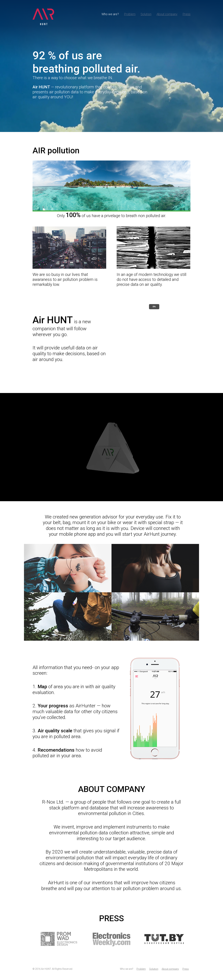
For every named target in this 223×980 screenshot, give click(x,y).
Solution (146, 14)
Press (187, 14)
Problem (130, 14)
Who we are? (110, 14)
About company (167, 14)
